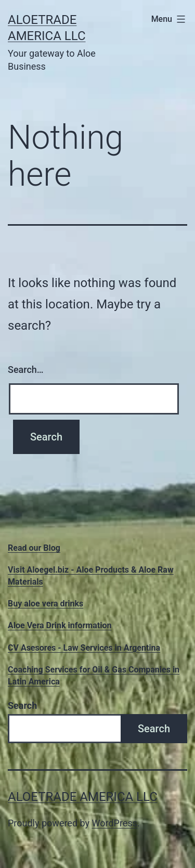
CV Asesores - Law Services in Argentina (84, 648)
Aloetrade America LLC (83, 797)
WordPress (115, 823)
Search (22, 705)
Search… (26, 370)
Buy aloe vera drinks (45, 604)
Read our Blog (34, 548)
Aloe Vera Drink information (60, 625)
